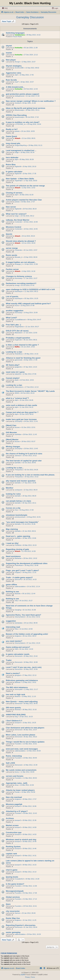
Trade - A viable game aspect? (19, 577)
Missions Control (13, 227)
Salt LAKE (10, 763)
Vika (16, 601)
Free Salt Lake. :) (13, 325)
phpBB (23, 975)
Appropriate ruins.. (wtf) (16, 783)
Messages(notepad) (15, 891)
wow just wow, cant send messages (22, 749)
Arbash (17, 138)
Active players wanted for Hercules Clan (24, 200)
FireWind (18, 545)
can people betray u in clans (18, 501)
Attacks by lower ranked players (20, 790)
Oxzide (17, 792)
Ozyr (16, 510)
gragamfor (18, 367)
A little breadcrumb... (15, 87)
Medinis (17, 696)
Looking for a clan (14, 352)
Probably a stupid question (18, 338)
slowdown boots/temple (16, 515)
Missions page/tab (14, 804)
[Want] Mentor (12, 439)
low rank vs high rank (15, 694)
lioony (17, 772)
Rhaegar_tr (19, 264)
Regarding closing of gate (17, 549)
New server (11, 207)
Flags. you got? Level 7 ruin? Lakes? (22, 570)
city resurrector (13, 911)
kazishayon (19, 291)
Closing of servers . (15, 193)
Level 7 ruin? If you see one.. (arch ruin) (24, 667)
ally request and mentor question (21, 481)
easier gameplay (13, 932)
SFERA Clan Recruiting (16, 115)
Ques (8, 904)
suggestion (11, 621)
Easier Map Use (13, 918)
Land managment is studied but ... (21, 150)
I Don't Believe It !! (14, 721)
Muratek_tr (18, 257)
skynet (9, 46)
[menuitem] (5, 8)
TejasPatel (18, 181)
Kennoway (18, 278)
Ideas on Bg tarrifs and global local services (26, 108)
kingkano (18, 636)
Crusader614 (19, 879)
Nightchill (18, 166)
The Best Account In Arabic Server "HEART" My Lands (30, 391)
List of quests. (12, 296)
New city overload (14, 797)
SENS (17, 393)
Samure (17, 913)
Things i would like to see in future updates (25, 742)
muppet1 (18, 572)
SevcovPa (18, 579)
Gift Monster (11, 432)
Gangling (18, 610)
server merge (12, 248)
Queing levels (12, 877)
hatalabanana (20, 35)
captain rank (11, 854)
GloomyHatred (20, 617)
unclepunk (18, 490)
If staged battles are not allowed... (21, 262)
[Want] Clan (11, 425)
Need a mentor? (13, 673)
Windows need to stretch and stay (21, 839)
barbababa (18, 623)
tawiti (16, 380)
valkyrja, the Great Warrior (18, 220)
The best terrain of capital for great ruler (24, 461)
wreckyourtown (20, 517)
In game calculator (14, 172)
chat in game (12, 870)
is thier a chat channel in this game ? (22, 345)
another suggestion (15, 311)
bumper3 (18, 723)
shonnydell (18, 689)
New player (11, 60)
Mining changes (13, 447)
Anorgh (17, 62)
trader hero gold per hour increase (21, 419)
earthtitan (18, 434)
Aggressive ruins (13, 73)
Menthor (10, 488)
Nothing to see (12, 592)
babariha (18, 374)
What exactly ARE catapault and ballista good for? (28, 304)
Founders (18, 744)
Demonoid (18, 656)
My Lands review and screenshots (21, 770)
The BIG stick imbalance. (17, 687)
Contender (18, 222)
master (9, 53)
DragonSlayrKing (21, 145)
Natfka (17, 347)
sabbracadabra (20, 586)
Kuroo (17, 305)
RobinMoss (19, 354)
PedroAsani (19, 565)
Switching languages (15, 33)
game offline (11, 585)
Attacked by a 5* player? (17, 811)
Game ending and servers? (18, 647)
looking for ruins (13, 494)
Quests (9, 234)
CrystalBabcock (20, 320)
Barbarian (18, 558)
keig (16, 717)
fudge (17, 152)
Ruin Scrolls (11, 80)
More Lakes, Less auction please (20, 735)
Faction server (12, 269)
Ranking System (13, 847)
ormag (17, 285)
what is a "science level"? (17, 398)
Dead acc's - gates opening (18, 536)
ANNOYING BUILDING (16, 715)
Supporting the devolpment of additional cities (27, 563)
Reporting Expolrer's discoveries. (21, 925)
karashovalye (19, 110)
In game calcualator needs (18, 654)
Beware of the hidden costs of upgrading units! (27, 634)
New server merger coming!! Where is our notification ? (31, 101)
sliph (16, 75)
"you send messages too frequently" (22, 522)
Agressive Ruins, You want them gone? (23, 615)
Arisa (16, 785)
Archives (10, 818)
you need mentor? (14, 641)
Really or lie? (12, 129)
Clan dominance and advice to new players (25, 728)
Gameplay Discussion (30, 17)
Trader (9, 660)
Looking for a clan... (15, 468)
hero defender (12, 157)
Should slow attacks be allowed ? (21, 241)
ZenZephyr (18, 421)
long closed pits (13, 143)
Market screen (12, 825)
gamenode (18, 360)
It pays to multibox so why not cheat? (23, 122)
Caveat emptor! (13, 378)
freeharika (18, 48)
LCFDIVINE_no (20, 124)
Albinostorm (19, 387)
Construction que (14, 832)
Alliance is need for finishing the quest (23, 358)
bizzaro (17, 427)
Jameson (18, 456)
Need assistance (13, 556)
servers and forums (15, 776)
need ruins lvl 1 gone (15, 372)
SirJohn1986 (19, 68)
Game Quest (11, 136)
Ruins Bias (11, 165)
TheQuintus (19, 470)
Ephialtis (18, 463)
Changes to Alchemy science (19, 276)
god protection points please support (22, 94)
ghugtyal (18, 675)
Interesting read (13, 627)
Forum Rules (17, 37)
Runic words (11, 255)
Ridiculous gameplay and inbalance (22, 680)
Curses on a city (13, 508)
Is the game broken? (15, 884)
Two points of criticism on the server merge (25, 186)
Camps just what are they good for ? (22, 412)
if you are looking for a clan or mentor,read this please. (30, 475)
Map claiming (12, 529)
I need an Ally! (12, 543)
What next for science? (16, 214)
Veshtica (18, 103)
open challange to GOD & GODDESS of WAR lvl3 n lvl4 (30, 289)
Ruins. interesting (14, 756)
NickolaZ (18, 709)
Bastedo (18, 594)
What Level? (11, 318)
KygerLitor (18, 340)
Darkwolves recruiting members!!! (21, 283)
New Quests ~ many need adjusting (22, 702)
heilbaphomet (19, 96)
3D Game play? (13, 365)
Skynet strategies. (14, 66)
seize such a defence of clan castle (21, 405)
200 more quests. (14, 708)
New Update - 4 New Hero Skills (20, 179)
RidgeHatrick (19, 327)
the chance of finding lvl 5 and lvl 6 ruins (24, 454)
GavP (17, 82)
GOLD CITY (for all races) (17, 331)
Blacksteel (18, 333)
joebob (17, 131)
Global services (13, 897)
